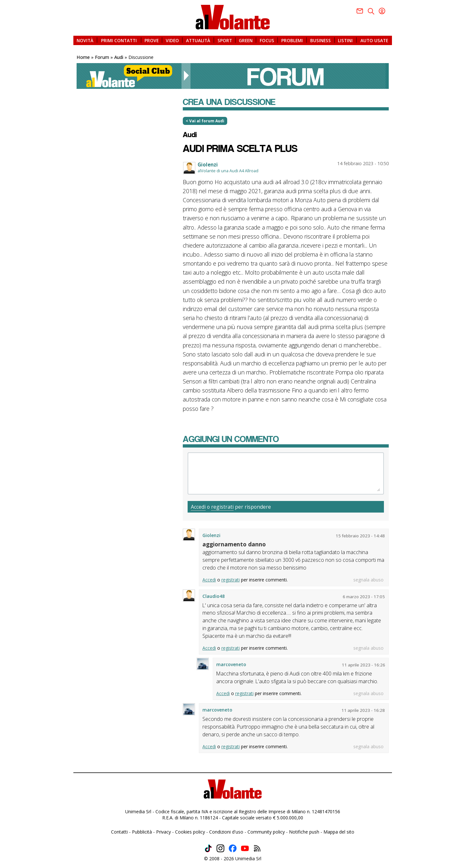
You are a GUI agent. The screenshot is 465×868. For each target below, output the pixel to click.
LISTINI (345, 40)
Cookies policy (190, 832)
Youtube (382, 11)
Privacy (163, 832)
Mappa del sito (339, 832)
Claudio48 (214, 596)
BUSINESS (321, 40)
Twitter (371, 11)
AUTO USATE (374, 40)
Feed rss (257, 848)
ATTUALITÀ (198, 40)
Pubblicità (142, 832)
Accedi (198, 507)
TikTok (208, 848)
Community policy (266, 832)
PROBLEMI (292, 40)
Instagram (220, 848)
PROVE (152, 40)
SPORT (225, 40)
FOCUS (267, 40)
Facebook (360, 11)
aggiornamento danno (234, 544)
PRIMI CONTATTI (119, 40)
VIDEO (172, 40)
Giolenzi (208, 165)
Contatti (119, 832)
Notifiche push (304, 832)
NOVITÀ (85, 40)
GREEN (246, 40)
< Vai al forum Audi (205, 121)
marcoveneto (231, 664)
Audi (190, 135)
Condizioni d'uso (226, 832)
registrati (222, 507)
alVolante (233, 17)
